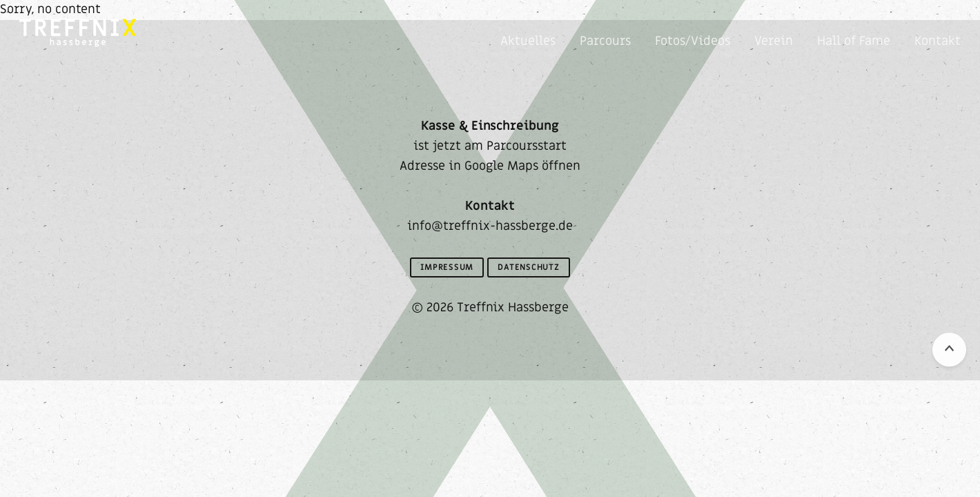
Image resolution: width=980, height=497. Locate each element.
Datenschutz (529, 267)
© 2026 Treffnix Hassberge (490, 308)
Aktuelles (528, 41)
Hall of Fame (854, 41)
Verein (774, 41)
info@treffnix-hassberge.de (490, 226)
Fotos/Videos (693, 41)
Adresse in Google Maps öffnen (490, 166)
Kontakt (938, 41)
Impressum (447, 267)
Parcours (605, 41)
